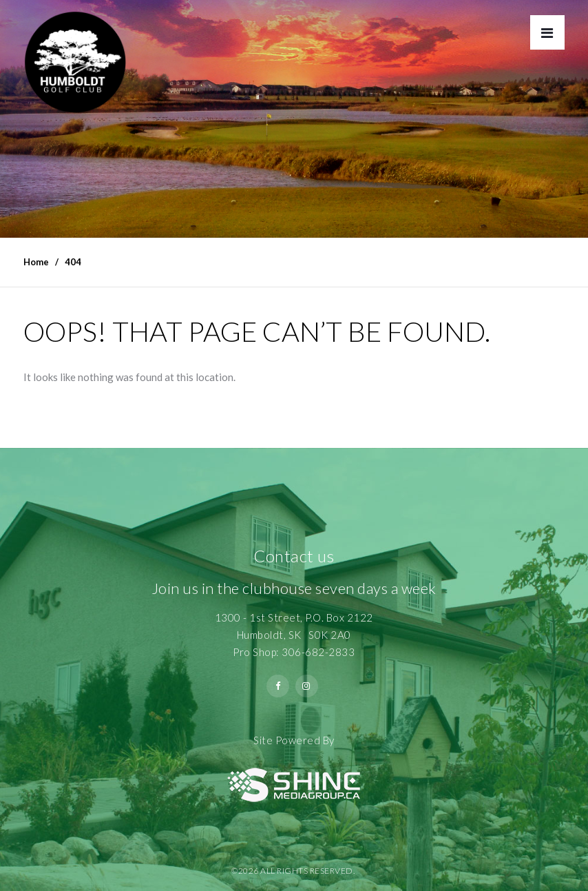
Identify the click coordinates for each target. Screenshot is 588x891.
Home (36, 262)
